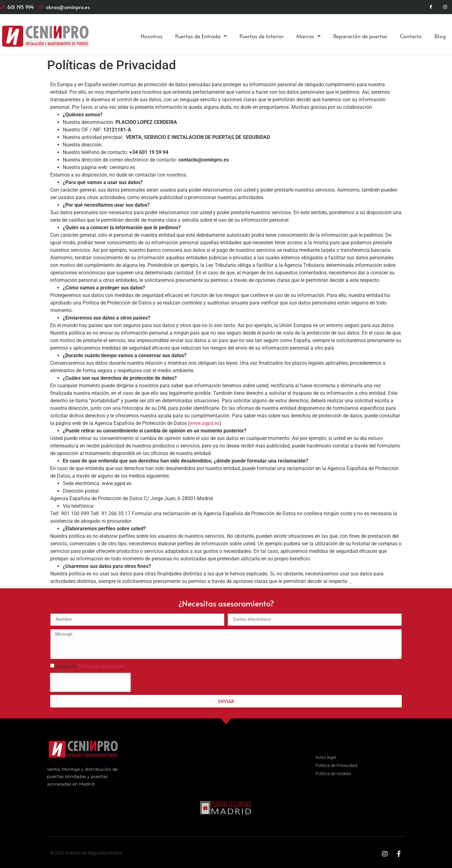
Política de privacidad (101, 666)
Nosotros (152, 36)
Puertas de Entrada (201, 36)
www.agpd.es (204, 423)
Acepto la (90, 666)
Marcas (309, 36)
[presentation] (90, 682)
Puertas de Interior (262, 36)
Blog (440, 36)
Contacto (411, 36)
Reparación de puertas (360, 36)
